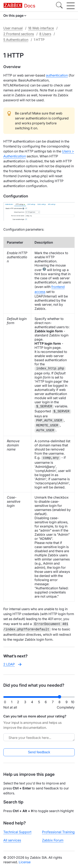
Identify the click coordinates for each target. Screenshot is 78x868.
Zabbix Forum (53, 839)
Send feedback (39, 751)
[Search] (59, 6)
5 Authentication (16, 40)
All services (12, 839)
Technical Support (17, 831)
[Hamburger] (71, 6)
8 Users (45, 34)
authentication (57, 75)
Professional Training (58, 831)
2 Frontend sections (19, 34)
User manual (13, 28)
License (25, 861)
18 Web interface (41, 28)
